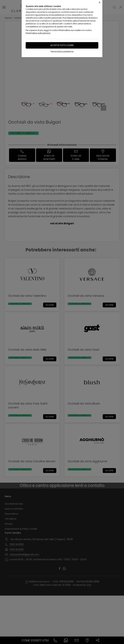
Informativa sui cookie (70, 30)
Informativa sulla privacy (38, 33)
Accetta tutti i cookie (62, 45)
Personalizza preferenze (62, 52)
